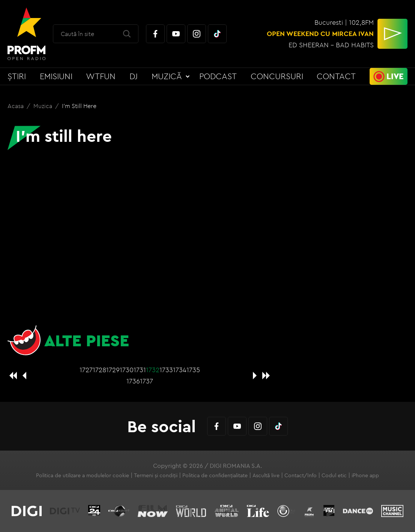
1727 (86, 370)
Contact (336, 76)
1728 (99, 370)
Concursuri (277, 76)
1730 (127, 370)
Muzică (167, 76)
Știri (17, 76)
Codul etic (334, 475)
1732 (153, 370)
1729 (113, 370)
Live (395, 76)
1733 (166, 370)
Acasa (16, 106)
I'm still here (79, 106)
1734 (180, 370)
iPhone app (365, 475)
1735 (193, 370)
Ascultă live (266, 475)
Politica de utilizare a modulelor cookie (83, 475)
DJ (134, 76)
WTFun (101, 76)
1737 (147, 381)
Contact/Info (301, 475)
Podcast (218, 76)
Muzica (44, 106)
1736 (133, 381)
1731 (140, 370)
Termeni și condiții (156, 475)
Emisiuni (56, 76)
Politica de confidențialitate (215, 475)
